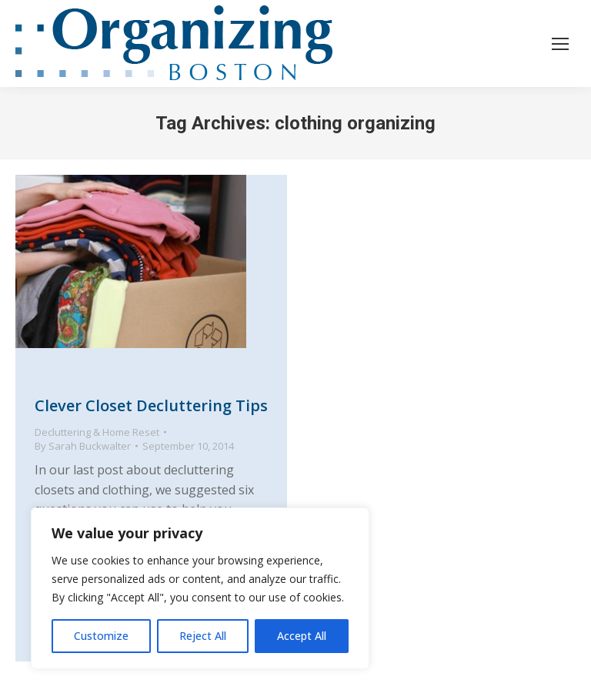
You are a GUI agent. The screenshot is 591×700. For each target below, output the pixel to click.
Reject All (203, 636)
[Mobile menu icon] (560, 44)
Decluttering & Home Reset (97, 432)
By (83, 446)
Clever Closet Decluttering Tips (151, 405)
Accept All (302, 636)
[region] (200, 588)
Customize (101, 636)
